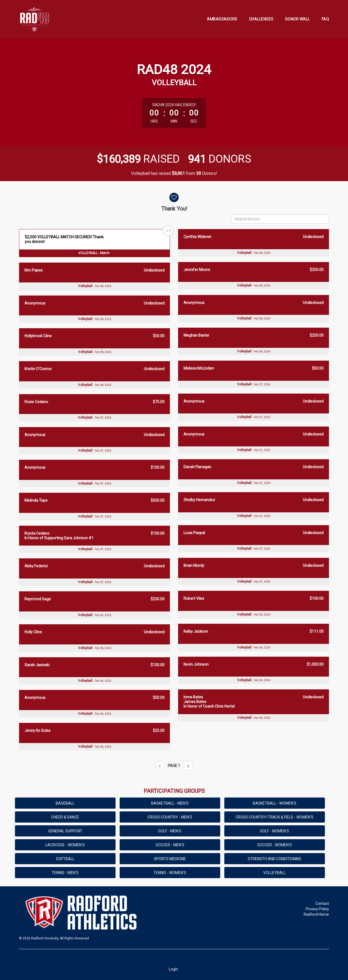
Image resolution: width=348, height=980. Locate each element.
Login (173, 969)
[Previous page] (160, 766)
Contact (322, 903)
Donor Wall (298, 19)
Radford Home (316, 914)
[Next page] (188, 766)
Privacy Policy (317, 909)
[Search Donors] (280, 219)
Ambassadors (222, 19)
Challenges (261, 19)
